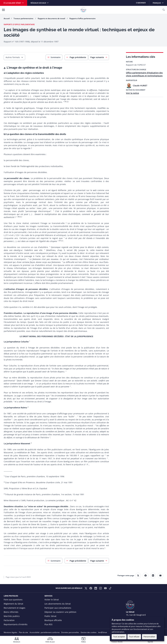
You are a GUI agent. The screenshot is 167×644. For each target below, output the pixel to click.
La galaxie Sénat (13, 3)
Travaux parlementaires (24, 18)
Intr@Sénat (103, 632)
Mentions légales (11, 632)
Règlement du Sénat (13, 604)
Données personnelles (70, 632)
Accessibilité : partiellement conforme (45, 632)
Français (160, 2)
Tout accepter (119, 637)
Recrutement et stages (15, 608)
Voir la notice (132, 93)
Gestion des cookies (89, 632)
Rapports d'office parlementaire (82, 18)
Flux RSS (48, 624)
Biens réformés (11, 612)
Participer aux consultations (58, 608)
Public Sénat (50, 616)
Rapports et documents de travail (52, 18)
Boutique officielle (53, 620)
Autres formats (13, 57)
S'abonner (141, 3)
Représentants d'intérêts (16, 624)
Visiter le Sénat (52, 600)
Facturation (9, 620)
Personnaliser (149, 637)
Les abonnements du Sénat (58, 604)
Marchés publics (12, 616)
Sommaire (54, 57)
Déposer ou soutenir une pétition (60, 612)
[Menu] (3, 10)
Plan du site (23, 632)
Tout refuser (134, 637)
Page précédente (76, 57)
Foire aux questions (13, 600)
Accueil (7, 18)
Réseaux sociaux (39, 3)
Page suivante (99, 57)
